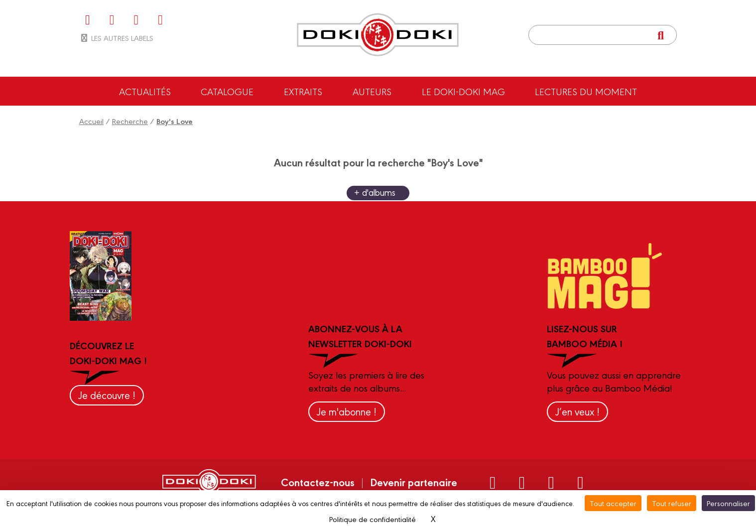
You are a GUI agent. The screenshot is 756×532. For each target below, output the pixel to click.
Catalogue (227, 91)
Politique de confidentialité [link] (373, 519)
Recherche (130, 121)
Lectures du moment (586, 91)
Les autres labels (116, 38)
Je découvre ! (107, 395)
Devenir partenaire (414, 482)
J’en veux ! (577, 411)
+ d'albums (375, 192)
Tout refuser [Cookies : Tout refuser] (672, 503)
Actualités (145, 91)
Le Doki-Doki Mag (463, 91)
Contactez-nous (318, 482)
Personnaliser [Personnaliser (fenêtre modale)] (728, 503)
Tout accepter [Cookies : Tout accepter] (613, 503)
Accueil (91, 121)
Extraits (303, 91)
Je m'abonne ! (347, 411)
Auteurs (372, 91)
